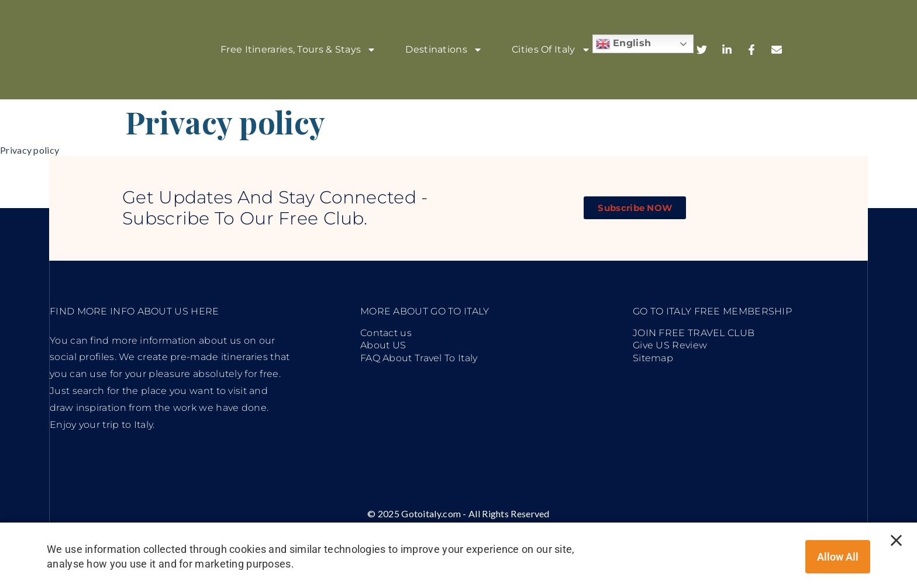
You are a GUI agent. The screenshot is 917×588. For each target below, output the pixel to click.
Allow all (838, 557)
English (623, 44)
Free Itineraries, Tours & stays (298, 50)
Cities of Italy (551, 50)
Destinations (444, 50)
